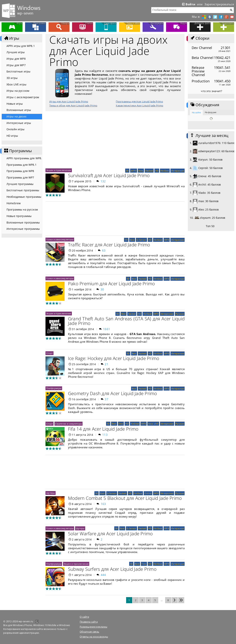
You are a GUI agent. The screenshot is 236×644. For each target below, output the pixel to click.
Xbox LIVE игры (16, 84)
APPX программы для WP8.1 (24, 158)
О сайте (84, 617)
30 (102, 289)
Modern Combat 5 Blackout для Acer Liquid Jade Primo (125, 498)
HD (157, 171)
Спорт (49, 353)
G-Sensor (141, 240)
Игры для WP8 (16, 59)
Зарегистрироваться (219, 4)
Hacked (149, 171)
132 (103, 181)
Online (148, 493)
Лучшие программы (20, 184)
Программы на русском (22, 209)
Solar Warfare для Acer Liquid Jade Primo (110, 533)
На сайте (196, 112)
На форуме (211, 112)
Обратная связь (89, 632)
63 (104, 250)
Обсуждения (204, 105)
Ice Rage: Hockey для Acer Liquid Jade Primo (114, 358)
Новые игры (15, 104)
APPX (134, 171)
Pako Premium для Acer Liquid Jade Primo (111, 283)
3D (127, 171)
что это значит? (211, 91)
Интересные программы (23, 229)
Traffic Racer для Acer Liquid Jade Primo (109, 245)
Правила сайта (89, 622)
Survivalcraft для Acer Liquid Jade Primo (109, 175)
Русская (180, 314)
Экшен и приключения (59, 170)
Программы (18, 151)
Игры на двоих (16, 116)
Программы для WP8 (20, 171)
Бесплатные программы (23, 190)
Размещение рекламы (93, 627)
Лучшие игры (16, 52)
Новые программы (19, 216)
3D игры (12, 78)
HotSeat (165, 171)
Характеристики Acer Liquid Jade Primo (139, 105)
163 (103, 504)
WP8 (167, 240)
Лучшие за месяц (209, 136)
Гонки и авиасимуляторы (60, 239)
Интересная (178, 171)
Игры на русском (18, 91)
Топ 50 (210, 226)
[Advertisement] (115, 140)
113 (105, 435)
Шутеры (51, 493)
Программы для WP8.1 (21, 165)
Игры (11, 38)
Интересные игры (19, 123)
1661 (107, 329)
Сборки (200, 38)
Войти (188, 4)
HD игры (12, 136)
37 (107, 399)
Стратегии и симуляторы (69, 424)
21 (107, 364)
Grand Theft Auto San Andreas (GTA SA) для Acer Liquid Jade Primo (126, 321)
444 (103, 575)
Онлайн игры (16, 129)
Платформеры (54, 388)
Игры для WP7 (16, 65)
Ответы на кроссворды (94, 637)
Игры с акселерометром (23, 97)
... (162, 600)
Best (141, 171)
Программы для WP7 (20, 177)
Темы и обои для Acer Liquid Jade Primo (73, 105)
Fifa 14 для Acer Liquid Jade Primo (103, 429)
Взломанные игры (19, 110)
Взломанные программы (23, 222)
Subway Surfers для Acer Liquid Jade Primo (112, 569)
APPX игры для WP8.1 (21, 46)
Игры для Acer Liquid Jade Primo (69, 101)
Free (121, 424)
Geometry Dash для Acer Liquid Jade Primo (113, 393)
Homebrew (14, 203)
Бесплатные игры (18, 71)
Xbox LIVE (153, 424)
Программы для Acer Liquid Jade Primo (139, 101)
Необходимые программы (24, 197)
